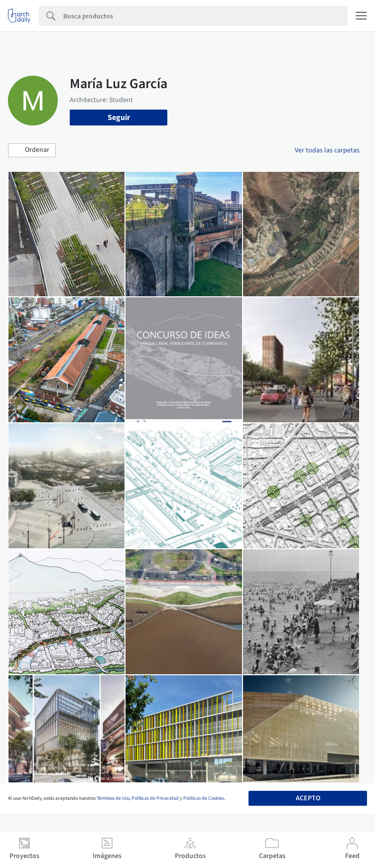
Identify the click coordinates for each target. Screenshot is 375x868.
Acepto (308, 798)
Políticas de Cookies (204, 798)
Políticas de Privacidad (155, 798)
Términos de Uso (113, 798)
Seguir (119, 118)
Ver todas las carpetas (327, 150)
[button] (32, 150)
